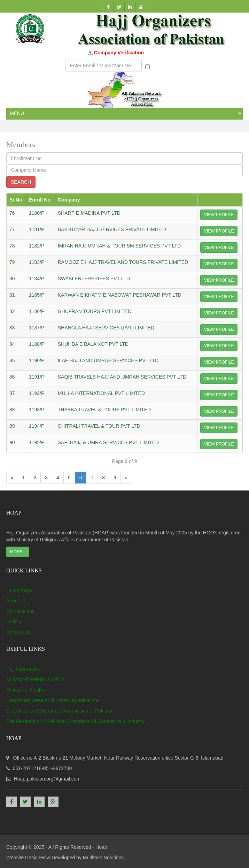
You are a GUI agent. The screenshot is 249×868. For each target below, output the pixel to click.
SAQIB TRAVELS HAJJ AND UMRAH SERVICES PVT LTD (122, 377)
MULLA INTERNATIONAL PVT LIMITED (101, 393)
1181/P (37, 229)
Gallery (14, 622)
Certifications (20, 611)
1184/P (37, 279)
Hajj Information (23, 669)
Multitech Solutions (103, 858)
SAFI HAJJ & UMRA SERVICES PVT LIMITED (108, 442)
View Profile (219, 215)
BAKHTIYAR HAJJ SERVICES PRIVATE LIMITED (112, 229)
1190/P (37, 360)
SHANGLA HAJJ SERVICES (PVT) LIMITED (106, 328)
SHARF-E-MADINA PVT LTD (89, 213)
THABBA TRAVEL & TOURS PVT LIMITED (104, 410)
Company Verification (119, 53)
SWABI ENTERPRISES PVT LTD (94, 279)
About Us (16, 601)
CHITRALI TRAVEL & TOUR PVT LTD (99, 426)
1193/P (37, 410)
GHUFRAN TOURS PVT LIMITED (95, 311)
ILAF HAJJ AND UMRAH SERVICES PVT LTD (108, 360)
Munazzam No (164, 66)
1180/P (37, 213)
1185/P (37, 295)
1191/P (37, 377)
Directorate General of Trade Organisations (53, 700)
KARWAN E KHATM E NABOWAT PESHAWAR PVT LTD (120, 295)
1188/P (37, 344)
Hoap (101, 847)
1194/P (37, 426)
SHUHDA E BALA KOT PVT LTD (93, 344)
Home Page (19, 590)
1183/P (37, 262)
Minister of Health (25, 690)
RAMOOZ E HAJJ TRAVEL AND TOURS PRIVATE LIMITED (123, 262)
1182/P (37, 246)
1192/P (37, 393)
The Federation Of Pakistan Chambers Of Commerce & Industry (76, 721)
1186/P (37, 311)
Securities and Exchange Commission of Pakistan (60, 711)
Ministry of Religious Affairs (36, 679)
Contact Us (18, 632)
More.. (18, 552)
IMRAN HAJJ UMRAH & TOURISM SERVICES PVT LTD (119, 246)
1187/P (37, 328)
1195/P (37, 442)
